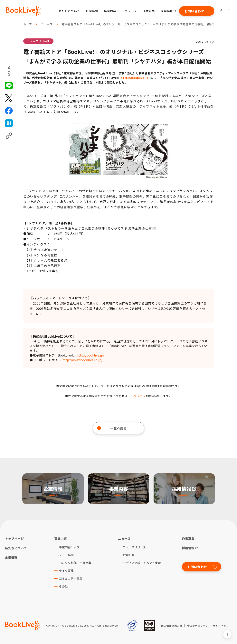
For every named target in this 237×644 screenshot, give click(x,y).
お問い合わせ (197, 11)
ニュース (131, 11)
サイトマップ (221, 626)
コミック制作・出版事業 (75, 563)
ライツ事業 (66, 571)
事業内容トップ (69, 547)
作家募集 (149, 11)
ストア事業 (66, 555)
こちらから (138, 396)
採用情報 (167, 11)
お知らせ (129, 555)
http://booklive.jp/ (135, 78)
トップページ (14, 538)
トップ (28, 24)
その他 (63, 586)
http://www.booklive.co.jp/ (82, 360)
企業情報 (92, 11)
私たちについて (69, 11)
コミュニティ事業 (71, 578)
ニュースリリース (38, 41)
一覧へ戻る (112, 428)
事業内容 (61, 538)
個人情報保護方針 (172, 626)
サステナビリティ (198, 626)
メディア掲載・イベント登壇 (142, 563)
